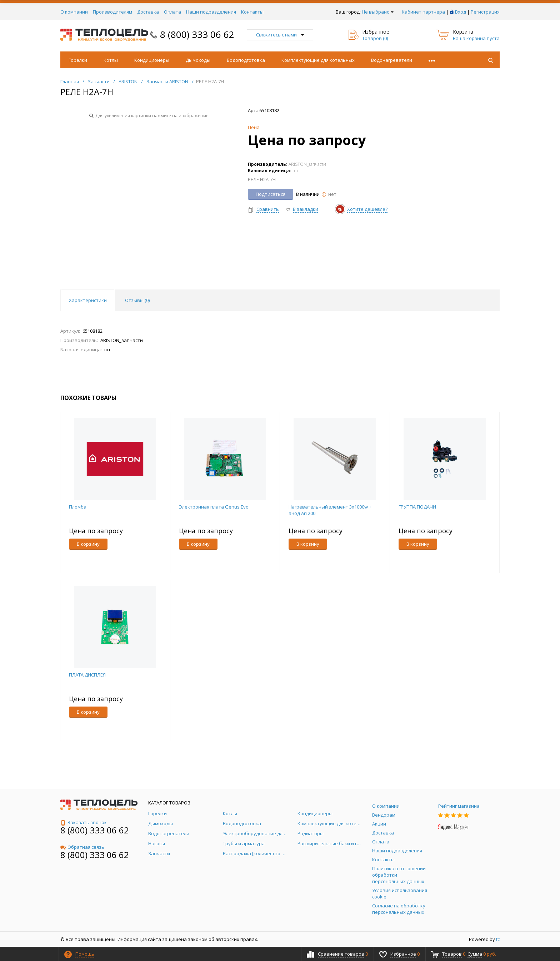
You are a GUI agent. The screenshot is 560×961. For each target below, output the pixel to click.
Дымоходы (198, 60)
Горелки (78, 60)
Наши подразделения (211, 12)
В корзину (88, 544)
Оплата (172, 12)
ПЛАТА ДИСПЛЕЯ (87, 675)
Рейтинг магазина (459, 806)
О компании (74, 12)
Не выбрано (378, 12)
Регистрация (485, 12)
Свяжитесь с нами (280, 35)
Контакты (252, 12)
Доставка (148, 12)
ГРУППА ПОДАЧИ (417, 507)
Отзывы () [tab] (137, 300)
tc (498, 939)
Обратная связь (82, 847)
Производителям (112, 12)
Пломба (78, 507)
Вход (461, 12)
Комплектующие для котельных (318, 60)
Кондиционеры (152, 60)
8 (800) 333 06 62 (197, 34)
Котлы (111, 60)
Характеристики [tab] (88, 300)
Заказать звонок (84, 822)
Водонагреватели (392, 60)
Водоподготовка (246, 60)
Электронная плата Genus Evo (214, 507)
